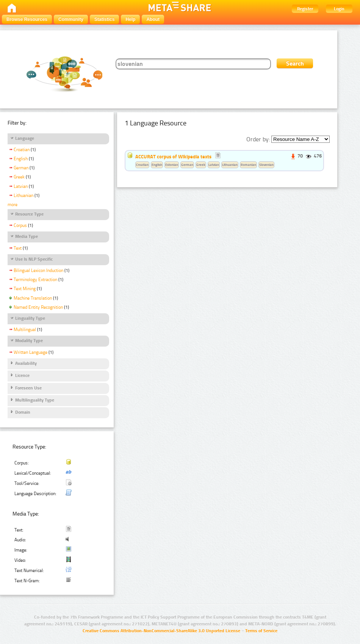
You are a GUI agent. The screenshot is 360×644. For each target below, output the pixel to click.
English (21, 159)
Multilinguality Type (35, 400)
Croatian (22, 150)
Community (71, 19)
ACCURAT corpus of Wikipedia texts (173, 156)
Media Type (27, 236)
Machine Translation (33, 298)
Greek (19, 177)
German (21, 168)
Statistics (104, 19)
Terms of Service (261, 631)
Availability (26, 363)
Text (18, 248)
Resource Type (29, 214)
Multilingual (25, 330)
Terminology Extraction (35, 280)
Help (130, 19)
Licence (22, 375)
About (153, 19)
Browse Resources (27, 19)
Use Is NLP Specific (34, 259)
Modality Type (29, 341)
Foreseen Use (28, 388)
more (13, 205)
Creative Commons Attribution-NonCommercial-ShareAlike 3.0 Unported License (161, 631)
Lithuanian (23, 195)
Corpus (20, 225)
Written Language (31, 352)
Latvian (21, 186)
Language (25, 138)
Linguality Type (30, 318)
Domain (23, 412)
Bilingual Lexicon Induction (38, 270)
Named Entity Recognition (38, 307)
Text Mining (25, 289)
